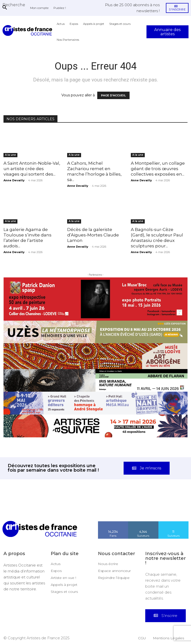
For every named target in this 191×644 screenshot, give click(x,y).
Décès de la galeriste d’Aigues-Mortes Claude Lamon (93, 235)
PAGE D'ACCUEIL (113, 95)
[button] (14, 5)
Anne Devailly (14, 180)
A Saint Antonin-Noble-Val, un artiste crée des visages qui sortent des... (32, 169)
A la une (10, 155)
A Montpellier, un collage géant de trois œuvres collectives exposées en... (158, 169)
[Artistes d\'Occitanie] (28, 30)
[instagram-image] (12, 509)
